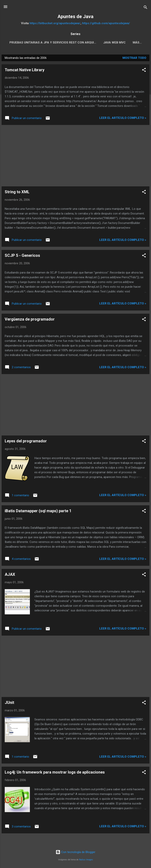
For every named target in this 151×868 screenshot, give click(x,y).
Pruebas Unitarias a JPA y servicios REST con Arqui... (61, 43)
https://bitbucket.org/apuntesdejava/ (55, 23)
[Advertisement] (75, 156)
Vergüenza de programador (30, 320)
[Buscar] (145, 8)
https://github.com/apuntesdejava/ (106, 23)
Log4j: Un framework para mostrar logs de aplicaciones (55, 773)
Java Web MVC (122, 43)
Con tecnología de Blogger (75, 853)
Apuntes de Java (75, 17)
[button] (144, 71)
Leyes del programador (26, 442)
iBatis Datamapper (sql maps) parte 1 (38, 512)
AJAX (10, 575)
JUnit (9, 703)
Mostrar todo (134, 59)
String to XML (17, 193)
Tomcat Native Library (25, 71)
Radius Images (86, 860)
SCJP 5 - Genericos (22, 256)
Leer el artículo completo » (123, 119)
